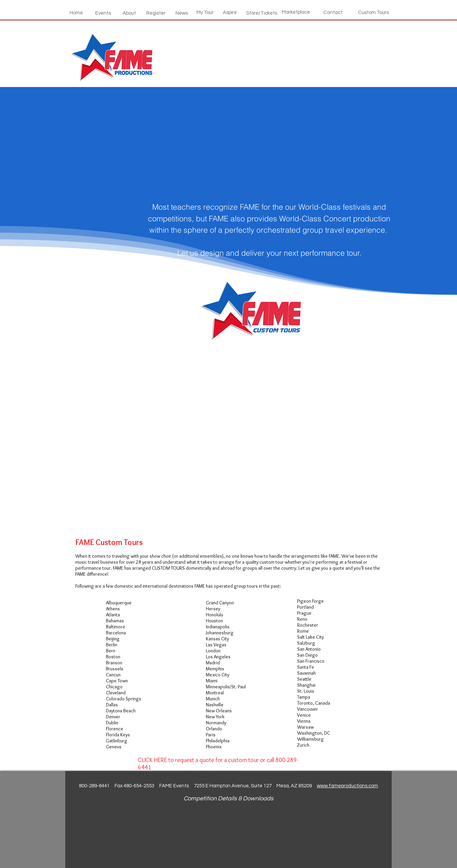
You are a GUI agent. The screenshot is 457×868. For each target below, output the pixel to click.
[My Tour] (205, 12)
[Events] (103, 13)
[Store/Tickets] (262, 13)
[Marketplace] (296, 12)
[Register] (156, 13)
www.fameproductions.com (347, 786)
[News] (182, 13)
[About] (129, 13)
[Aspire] (230, 12)
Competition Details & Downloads (228, 798)
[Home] (76, 13)
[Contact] (333, 12)
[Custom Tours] (373, 12)
